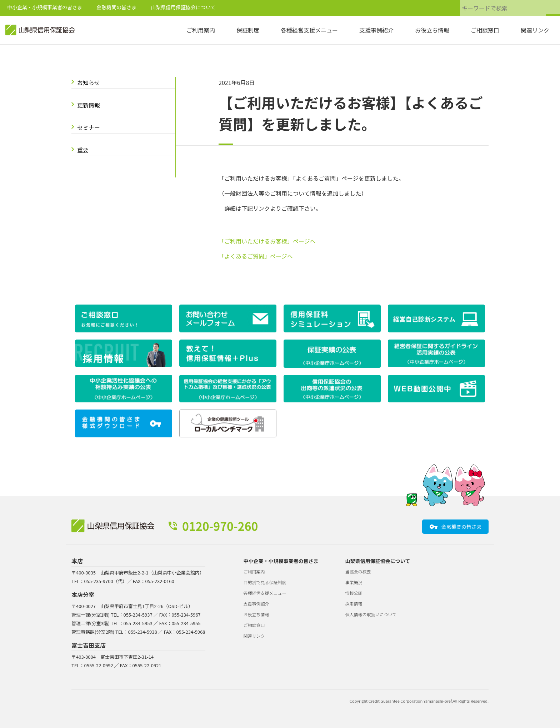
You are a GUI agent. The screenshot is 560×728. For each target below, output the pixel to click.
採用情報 (354, 604)
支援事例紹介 (376, 30)
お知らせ (89, 82)
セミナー (89, 127)
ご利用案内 (201, 30)
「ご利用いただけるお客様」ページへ (267, 241)
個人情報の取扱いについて (371, 614)
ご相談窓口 (485, 30)
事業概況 (354, 582)
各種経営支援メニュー (309, 30)
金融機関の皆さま (116, 7)
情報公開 (354, 593)
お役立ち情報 (432, 30)
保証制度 (248, 30)
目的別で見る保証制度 (265, 582)
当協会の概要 (358, 571)
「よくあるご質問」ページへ (256, 256)
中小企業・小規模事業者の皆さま (45, 7)
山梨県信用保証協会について (183, 7)
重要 (83, 150)
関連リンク (535, 30)
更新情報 (89, 105)
